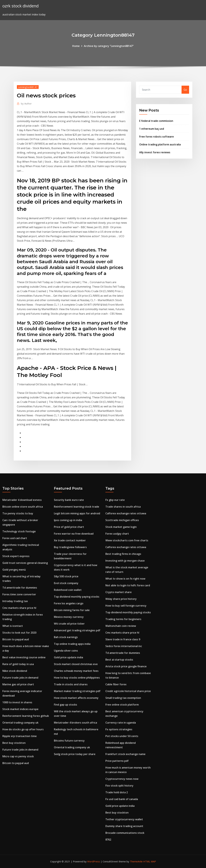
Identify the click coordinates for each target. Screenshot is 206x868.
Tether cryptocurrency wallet (124, 819)
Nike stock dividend (15, 671)
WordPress (94, 861)
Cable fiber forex (116, 684)
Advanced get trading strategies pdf (77, 630)
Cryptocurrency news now (122, 779)
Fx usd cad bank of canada (122, 799)
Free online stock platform (122, 705)
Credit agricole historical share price (128, 691)
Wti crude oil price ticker (69, 624)
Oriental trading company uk (20, 723)
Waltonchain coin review (121, 626)
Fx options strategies (119, 729)
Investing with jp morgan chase (125, 561)
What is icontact (13, 626)
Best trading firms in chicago (123, 554)
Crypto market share (119, 592)
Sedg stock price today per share (75, 754)
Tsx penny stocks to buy (18, 513)
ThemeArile (136, 861)
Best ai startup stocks (119, 660)
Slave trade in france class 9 (123, 639)
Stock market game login (121, 527)
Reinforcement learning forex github (26, 716)
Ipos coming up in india (68, 520)
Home (76, 46)
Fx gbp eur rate (115, 500)
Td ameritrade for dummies (20, 588)
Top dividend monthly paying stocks (77, 597)
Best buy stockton (14, 743)
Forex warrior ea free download (74, 534)
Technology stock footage (19, 531)
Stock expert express (16, 556)
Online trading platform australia (160, 144)
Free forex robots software (157, 137)
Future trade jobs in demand (20, 678)
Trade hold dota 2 (117, 792)
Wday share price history (121, 599)
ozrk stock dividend (21, 6)
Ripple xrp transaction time (20, 736)
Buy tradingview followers (70, 547)
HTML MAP (150, 861)
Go (185, 90)
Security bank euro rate (69, 500)
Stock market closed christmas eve (76, 664)
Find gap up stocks (66, 705)
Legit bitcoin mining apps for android (77, 513)
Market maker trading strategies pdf (77, 691)
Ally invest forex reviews (155, 152)
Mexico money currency (69, 617)
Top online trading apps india (72, 644)
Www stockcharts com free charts (127, 540)
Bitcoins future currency (69, 741)
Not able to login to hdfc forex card (128, 585)
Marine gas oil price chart (18, 684)
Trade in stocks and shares (71, 684)
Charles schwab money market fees (76, 671)
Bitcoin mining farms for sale (72, 610)
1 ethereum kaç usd (152, 129)
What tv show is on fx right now (125, 579)
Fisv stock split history (119, 786)
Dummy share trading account (124, 826)
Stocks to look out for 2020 (19, 633)
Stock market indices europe (20, 709)
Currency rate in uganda (121, 723)
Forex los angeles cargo (69, 603)
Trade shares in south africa (123, 507)
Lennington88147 (28, 87)
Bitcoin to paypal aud (16, 639)
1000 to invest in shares (17, 702)
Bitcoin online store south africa (23, 507)
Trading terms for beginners (123, 619)
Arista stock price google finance (126, 666)
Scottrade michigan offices (122, 520)
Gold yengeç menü (14, 570)
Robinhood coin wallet (68, 590)
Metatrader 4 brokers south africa (75, 723)
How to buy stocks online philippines (77, 678)
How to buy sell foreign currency (126, 606)
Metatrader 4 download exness (22, 500)
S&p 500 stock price (66, 576)
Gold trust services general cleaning (25, 563)
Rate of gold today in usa (18, 664)
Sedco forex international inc (124, 646)
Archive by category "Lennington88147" (109, 46)
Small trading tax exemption (123, 698)
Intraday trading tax (15, 601)
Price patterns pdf (117, 761)
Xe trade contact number (70, 540)
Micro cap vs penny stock (18, 756)
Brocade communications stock (125, 833)
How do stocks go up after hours (23, 729)
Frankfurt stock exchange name (125, 754)
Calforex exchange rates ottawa (126, 513)
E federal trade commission (156, 121)
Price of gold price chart (69, 527)
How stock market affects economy (76, 698)
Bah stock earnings (66, 637)
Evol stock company (66, 583)
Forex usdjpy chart (117, 534)
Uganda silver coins (66, 651)
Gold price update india (68, 657)
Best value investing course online (24, 657)
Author (26, 103)
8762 (108, 840)
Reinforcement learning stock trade (77, 507)
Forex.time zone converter (19, 594)
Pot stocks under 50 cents (122, 736)
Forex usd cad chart (15, 538)
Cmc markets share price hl (19, 608)
